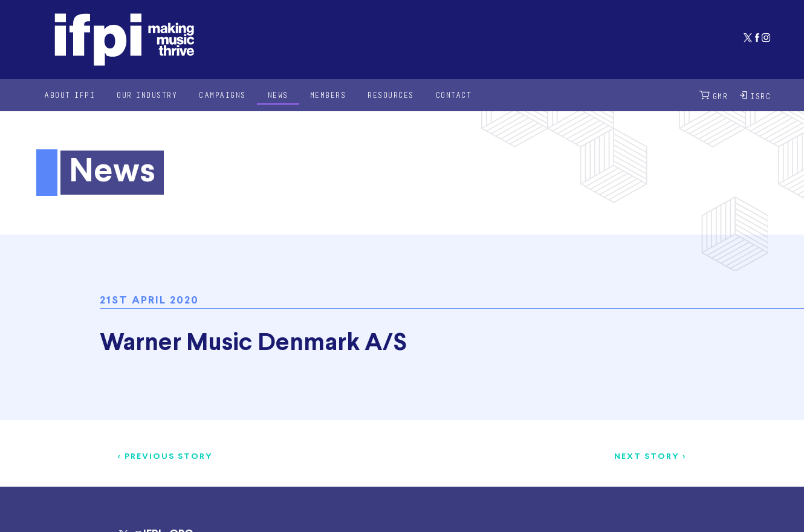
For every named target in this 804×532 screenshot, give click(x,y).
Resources (391, 95)
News (278, 95)
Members (328, 95)
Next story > (650, 457)
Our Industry (147, 95)
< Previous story (165, 457)
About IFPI (70, 95)
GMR (714, 95)
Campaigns (222, 95)
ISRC (755, 95)
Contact (454, 95)
